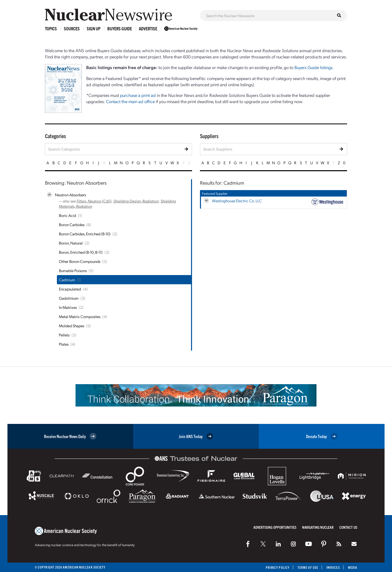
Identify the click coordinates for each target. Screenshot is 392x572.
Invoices (333, 567)
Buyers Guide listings (313, 67)
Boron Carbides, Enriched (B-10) (85, 234)
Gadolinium (69, 298)
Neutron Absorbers (70, 195)
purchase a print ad (138, 95)
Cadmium (67, 280)
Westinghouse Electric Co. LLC (237, 201)
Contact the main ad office (130, 101)
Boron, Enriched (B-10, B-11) (81, 252)
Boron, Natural (71, 243)
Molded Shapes (72, 326)
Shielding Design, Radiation (136, 201)
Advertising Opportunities (275, 527)
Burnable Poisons (73, 270)
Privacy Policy (278, 567)
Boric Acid (67, 215)
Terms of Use (308, 567)
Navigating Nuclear (318, 527)
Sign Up (94, 28)
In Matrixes (68, 307)
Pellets (64, 335)
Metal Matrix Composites (80, 316)
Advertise (148, 28)
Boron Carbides (72, 225)
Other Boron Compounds (80, 261)
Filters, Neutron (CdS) (94, 201)
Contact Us (348, 527)
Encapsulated (70, 289)
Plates (64, 344)
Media (353, 567)
